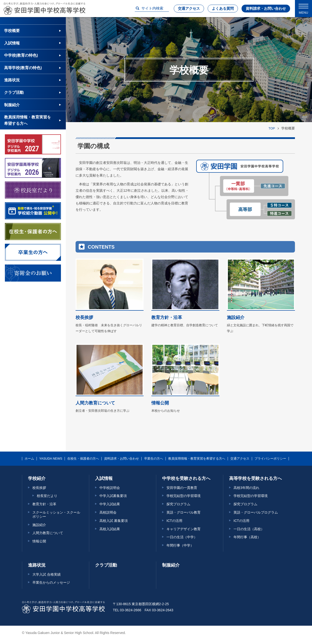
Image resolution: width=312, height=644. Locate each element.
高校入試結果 (110, 529)
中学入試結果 (110, 504)
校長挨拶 (39, 488)
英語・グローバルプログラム (256, 512)
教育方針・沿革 (44, 504)
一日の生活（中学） (182, 537)
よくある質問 (223, 8)
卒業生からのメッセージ (51, 582)
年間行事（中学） (180, 545)
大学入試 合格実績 (47, 574)
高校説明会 (108, 512)
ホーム (29, 459)
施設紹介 (39, 525)
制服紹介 (12, 105)
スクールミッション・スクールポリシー (56, 514)
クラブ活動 (14, 92)
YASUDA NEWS (51, 459)
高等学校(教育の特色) (23, 68)
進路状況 (12, 80)
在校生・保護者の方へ (83, 459)
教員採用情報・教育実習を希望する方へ (28, 120)
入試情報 (12, 43)
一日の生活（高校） (249, 529)
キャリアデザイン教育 (184, 529)
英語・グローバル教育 (184, 512)
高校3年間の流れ (246, 488)
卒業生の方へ (154, 459)
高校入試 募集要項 (114, 521)
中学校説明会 (110, 488)
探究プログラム (178, 504)
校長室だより (47, 496)
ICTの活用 (174, 521)
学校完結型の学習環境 (184, 496)
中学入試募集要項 (113, 496)
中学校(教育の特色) (21, 55)
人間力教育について (48, 533)
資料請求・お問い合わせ (266, 8)
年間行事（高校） (247, 537)
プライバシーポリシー (270, 459)
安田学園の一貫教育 (182, 488)
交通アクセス (189, 8)
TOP (272, 128)
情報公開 (39, 541)
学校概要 (12, 31)
